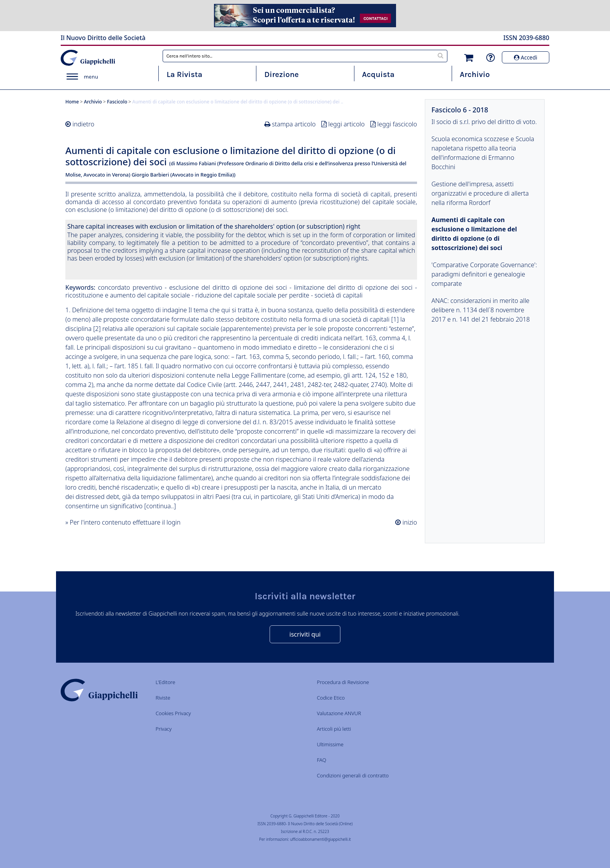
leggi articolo (347, 124)
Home (72, 102)
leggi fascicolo (397, 124)
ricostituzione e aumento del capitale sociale (128, 295)
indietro (83, 124)
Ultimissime (330, 744)
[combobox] (305, 56)
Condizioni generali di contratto (353, 775)
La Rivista (184, 74)
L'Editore (165, 682)
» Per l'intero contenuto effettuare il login (123, 522)
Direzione (281, 74)
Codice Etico (331, 698)
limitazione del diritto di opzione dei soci (353, 287)
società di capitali (338, 295)
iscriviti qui (305, 634)
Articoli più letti (334, 729)
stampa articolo (294, 124)
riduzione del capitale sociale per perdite (252, 295)
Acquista (378, 74)
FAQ (321, 760)
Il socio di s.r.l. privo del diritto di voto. (484, 122)
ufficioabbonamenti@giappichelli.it (321, 839)
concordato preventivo (130, 287)
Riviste (163, 698)
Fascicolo (117, 102)
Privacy (164, 729)
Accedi (526, 57)
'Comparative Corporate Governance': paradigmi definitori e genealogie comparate (484, 274)
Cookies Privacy (173, 713)
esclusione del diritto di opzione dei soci (228, 287)
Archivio (475, 74)
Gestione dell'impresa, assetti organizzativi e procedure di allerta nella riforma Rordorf (480, 193)
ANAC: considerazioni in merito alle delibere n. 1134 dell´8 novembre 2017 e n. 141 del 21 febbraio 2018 (481, 310)
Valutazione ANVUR (339, 713)
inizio (409, 522)
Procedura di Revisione (343, 682)
